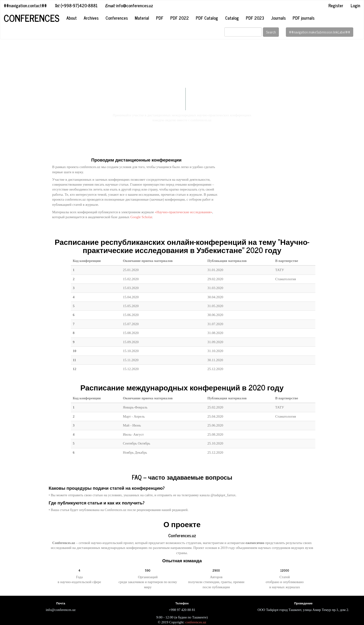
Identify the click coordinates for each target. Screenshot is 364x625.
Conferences (32, 18)
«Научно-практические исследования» (184, 212)
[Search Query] (243, 32)
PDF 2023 (255, 18)
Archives (91, 18)
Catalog (232, 18)
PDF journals (304, 18)
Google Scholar (141, 217)
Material (142, 18)
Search (271, 32)
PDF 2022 (180, 18)
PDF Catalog (207, 18)
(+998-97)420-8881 (76, 5)
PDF (160, 18)
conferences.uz (196, 622)
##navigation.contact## (25, 5)
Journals (278, 18)
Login (355, 5)
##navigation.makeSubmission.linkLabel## (320, 32)
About (72, 18)
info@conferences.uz (129, 5)
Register (336, 5)
